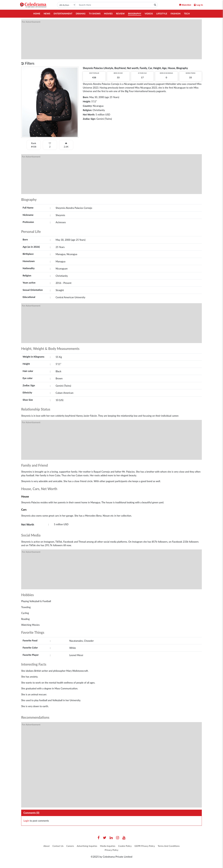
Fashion (176, 13)
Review (120, 13)
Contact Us (65, 846)
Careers (79, 846)
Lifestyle (162, 13)
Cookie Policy (141, 846)
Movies (108, 13)
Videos (149, 13)
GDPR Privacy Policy (164, 846)
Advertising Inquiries (98, 846)
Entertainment (63, 13)
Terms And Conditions (102, 850)
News (46, 13)
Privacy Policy (126, 850)
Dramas (80, 13)
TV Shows (95, 13)
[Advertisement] (107, 39)
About (51, 846)
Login (26, 821)
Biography (135, 13)
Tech (188, 13)
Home (36, 13)
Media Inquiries (121, 846)
